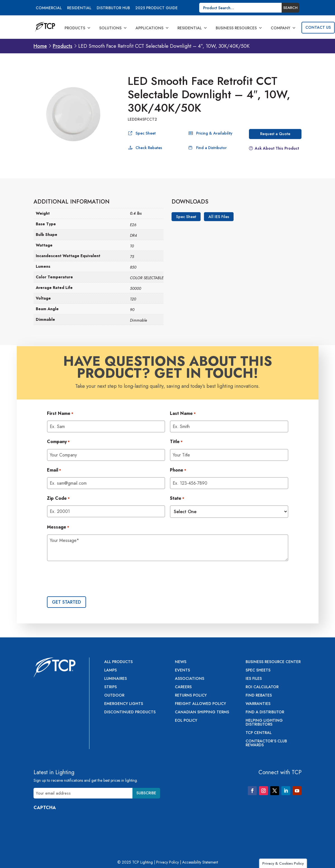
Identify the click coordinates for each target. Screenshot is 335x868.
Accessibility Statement (200, 862)
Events (182, 670)
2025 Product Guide (156, 8)
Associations (190, 679)
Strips (111, 687)
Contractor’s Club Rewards (266, 743)
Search (290, 8)
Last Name (183, 414)
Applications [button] (152, 28)
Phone (178, 470)
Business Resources (239, 28)
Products (78, 28)
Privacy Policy (167, 862)
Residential (79, 8)
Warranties (258, 704)
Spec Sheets (258, 670)
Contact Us (318, 27)
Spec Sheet (146, 133)
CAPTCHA (45, 808)
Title (176, 442)
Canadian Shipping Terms (202, 712)
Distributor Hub (113, 8)
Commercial (49, 8)
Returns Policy (191, 696)
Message (58, 527)
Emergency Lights (124, 704)
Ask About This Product (277, 148)
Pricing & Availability (214, 133)
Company (283, 28)
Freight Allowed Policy (200, 704)
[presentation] (89, 579)
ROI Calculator (262, 687)
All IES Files (219, 217)
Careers (183, 687)
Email (54, 470)
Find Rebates (259, 696)
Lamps (111, 670)
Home (40, 46)
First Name (60, 414)
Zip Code (58, 499)
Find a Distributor (211, 148)
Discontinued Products (130, 712)
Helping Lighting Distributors (264, 723)
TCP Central (259, 733)
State (177, 499)
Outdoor (114, 696)
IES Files (254, 679)
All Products (118, 662)
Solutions (113, 28)
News (181, 662)
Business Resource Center (273, 662)
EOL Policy (186, 721)
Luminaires (116, 679)
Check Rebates (149, 148)
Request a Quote (275, 134)
